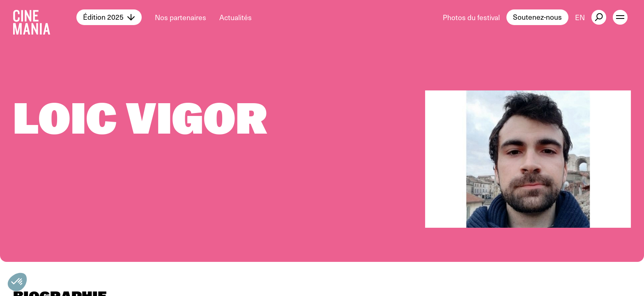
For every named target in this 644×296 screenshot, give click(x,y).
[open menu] (620, 17)
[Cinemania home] (45, 17)
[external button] (599, 17)
